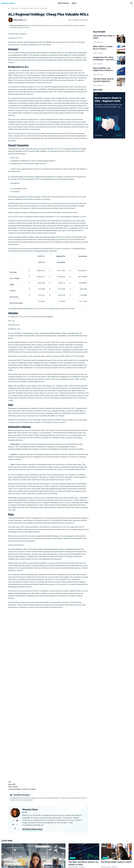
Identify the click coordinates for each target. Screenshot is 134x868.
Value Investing (15, 8)
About (74, 3)
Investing (73, 858)
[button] (132, 3)
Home (9, 8)
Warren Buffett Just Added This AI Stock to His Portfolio (103, 70)
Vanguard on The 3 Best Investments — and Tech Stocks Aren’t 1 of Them (103, 60)
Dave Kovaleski (73, 867)
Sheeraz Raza (30, 810)
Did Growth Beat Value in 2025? (116, 862)
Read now (119, 135)
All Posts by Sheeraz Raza (32, 829)
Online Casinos (63, 3)
